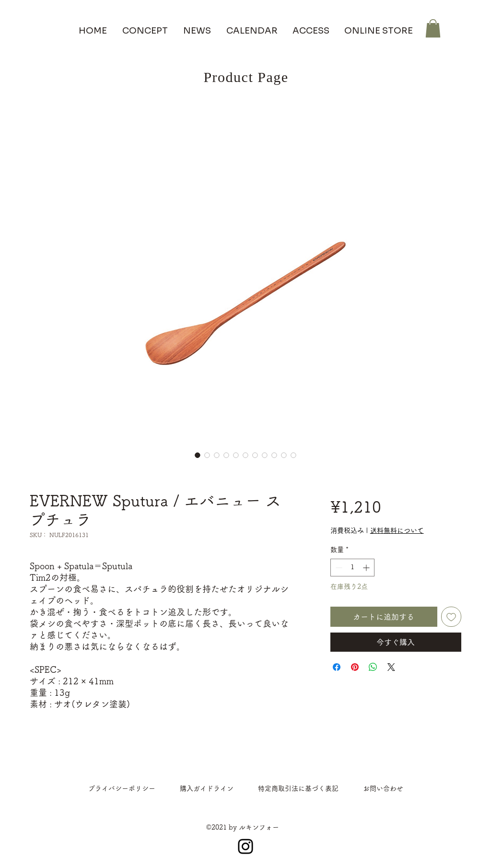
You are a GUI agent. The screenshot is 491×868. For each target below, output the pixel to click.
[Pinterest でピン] (355, 667)
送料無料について (397, 530)
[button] (433, 28)
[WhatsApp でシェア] (373, 667)
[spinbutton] (352, 568)
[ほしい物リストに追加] (451, 617)
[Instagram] (245, 846)
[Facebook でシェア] (337, 667)
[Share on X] (391, 667)
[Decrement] (338, 568)
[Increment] (367, 568)
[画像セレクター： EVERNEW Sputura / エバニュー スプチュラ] (198, 455)
